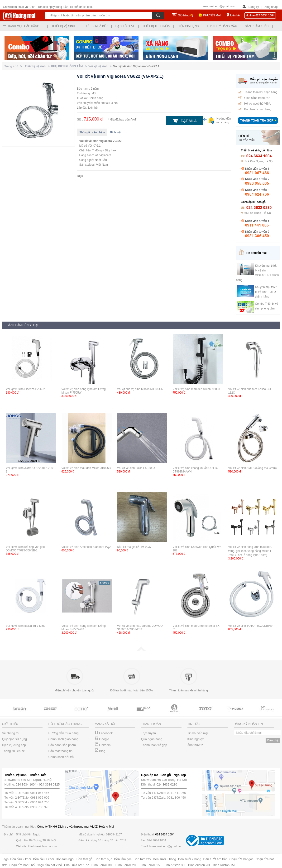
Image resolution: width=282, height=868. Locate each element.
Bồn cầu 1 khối (43, 859)
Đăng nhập (270, 7)
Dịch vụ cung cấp (14, 745)
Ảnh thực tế (195, 745)
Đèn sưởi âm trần (215, 859)
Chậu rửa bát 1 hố (77, 865)
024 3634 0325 (50, 784)
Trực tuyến (148, 733)
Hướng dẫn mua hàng (64, 733)
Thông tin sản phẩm (92, 132)
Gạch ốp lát (125, 26)
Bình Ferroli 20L (127, 865)
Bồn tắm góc (123, 859)
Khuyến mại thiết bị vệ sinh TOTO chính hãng (266, 292)
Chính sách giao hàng (63, 739)
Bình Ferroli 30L (103, 865)
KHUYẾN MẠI (212, 15)
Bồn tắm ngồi (65, 859)
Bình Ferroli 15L (151, 865)
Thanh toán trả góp (154, 745)
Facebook (104, 733)
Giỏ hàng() (186, 15)
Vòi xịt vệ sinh (89, 141)
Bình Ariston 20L (199, 865)
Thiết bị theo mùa (156, 26)
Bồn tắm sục (103, 859)
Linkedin (103, 745)
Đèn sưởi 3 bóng (165, 859)
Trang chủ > (14, 66)
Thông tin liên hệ (14, 751)
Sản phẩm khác (257, 26)
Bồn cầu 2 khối (21, 859)
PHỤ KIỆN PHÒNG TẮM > (70, 66)
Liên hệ (235, 15)
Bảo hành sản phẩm (62, 745)
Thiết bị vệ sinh (63, 26)
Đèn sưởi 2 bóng (190, 859)
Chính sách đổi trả (61, 757)
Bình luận (116, 132)
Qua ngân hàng (152, 739)
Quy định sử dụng (15, 739)
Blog (100, 751)
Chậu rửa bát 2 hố (49, 865)
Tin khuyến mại (198, 733)
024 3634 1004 (26, 784)
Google (102, 739)
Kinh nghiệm (196, 739)
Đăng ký (254, 7)
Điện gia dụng (188, 26)
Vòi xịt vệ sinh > (101, 66)
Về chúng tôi (11, 733)
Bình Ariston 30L (175, 865)
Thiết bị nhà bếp (95, 26)
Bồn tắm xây (142, 859)
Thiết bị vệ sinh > (38, 66)
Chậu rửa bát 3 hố (22, 865)
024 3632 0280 (167, 784)
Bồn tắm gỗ (85, 859)
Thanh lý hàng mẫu (222, 26)
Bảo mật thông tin (60, 751)
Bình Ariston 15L (224, 865)
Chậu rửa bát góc (241, 859)
